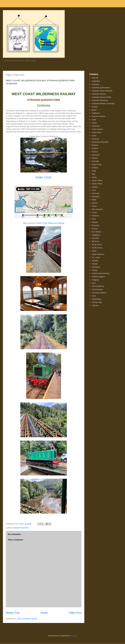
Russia (95, 229)
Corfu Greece (97, 129)
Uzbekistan (96, 299)
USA (94, 283)
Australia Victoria (99, 94)
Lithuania (96, 193)
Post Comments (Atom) (27, 619)
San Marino (97, 232)
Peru (94, 219)
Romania (95, 225)
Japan (94, 177)
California (96, 113)
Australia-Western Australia (103, 104)
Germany (96, 155)
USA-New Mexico (99, 293)
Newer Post (13, 613)
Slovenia (95, 241)
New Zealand (97, 209)
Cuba (94, 136)
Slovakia (95, 238)
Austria (95, 107)
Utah (94, 296)
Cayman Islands (98, 116)
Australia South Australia (102, 91)
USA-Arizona (97, 290)
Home (44, 613)
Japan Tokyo (97, 180)
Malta (94, 200)
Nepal (94, 206)
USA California (98, 286)
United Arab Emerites (101, 273)
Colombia (96, 126)
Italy (93, 174)
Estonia (95, 145)
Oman (94, 212)
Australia (95, 84)
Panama (95, 216)
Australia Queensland (101, 88)
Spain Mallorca (98, 254)
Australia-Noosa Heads (101, 97)
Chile (94, 120)
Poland (95, 222)
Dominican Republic (100, 142)
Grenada (95, 161)
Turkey (95, 270)
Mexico (95, 203)
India (94, 171)
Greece (95, 158)
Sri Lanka (96, 257)
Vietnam (95, 305)
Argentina (96, 81)
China (94, 123)
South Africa (97, 245)
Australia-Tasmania (20, 528)
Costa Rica (96, 132)
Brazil (94, 110)
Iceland (95, 168)
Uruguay (95, 280)
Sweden (95, 261)
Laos (94, 190)
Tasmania (96, 267)
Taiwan (95, 264)
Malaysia (95, 197)
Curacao (95, 139)
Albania (95, 78)
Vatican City (97, 302)
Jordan (95, 187)
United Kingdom (98, 277)
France (95, 152)
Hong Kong (96, 164)
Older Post (75, 613)
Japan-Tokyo (97, 184)
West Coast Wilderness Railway (51, 223)
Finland (95, 148)
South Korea (97, 248)
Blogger (74, 636)
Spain (94, 251)
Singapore (96, 235)
